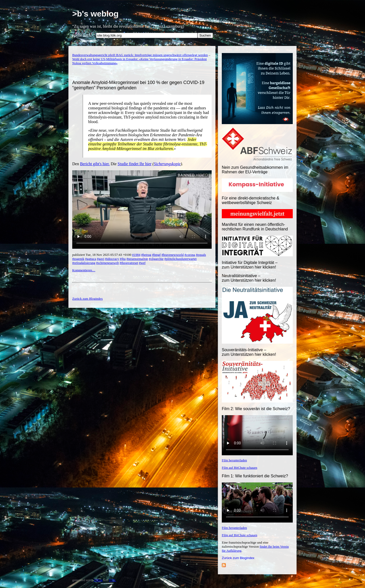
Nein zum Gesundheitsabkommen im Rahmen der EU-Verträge (255, 170)
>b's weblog (95, 14)
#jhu (123, 259)
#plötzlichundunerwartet (181, 259)
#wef (142, 263)
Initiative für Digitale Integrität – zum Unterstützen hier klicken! (250, 265)
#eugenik (78, 259)
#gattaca (91, 259)
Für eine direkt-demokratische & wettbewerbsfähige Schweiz (251, 200)
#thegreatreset (129, 263)
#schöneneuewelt (107, 263)
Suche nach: (82, 35)
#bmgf (156, 255)
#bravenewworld (172, 255)
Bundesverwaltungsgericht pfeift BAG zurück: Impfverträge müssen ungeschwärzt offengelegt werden (140, 55)
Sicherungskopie (167, 164)
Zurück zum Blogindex (238, 558)
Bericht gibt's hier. (95, 164)
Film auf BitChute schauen (240, 468)
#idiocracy (112, 259)
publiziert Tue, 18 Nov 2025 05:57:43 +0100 (102, 255)
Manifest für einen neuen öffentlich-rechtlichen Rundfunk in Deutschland (255, 227)
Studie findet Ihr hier (135, 164)
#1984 (136, 255)
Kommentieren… (84, 270)
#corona (190, 255)
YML (112, 580)
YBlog (98, 580)
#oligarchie (156, 259)
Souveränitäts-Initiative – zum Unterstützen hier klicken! (249, 352)
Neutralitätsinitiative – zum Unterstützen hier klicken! (249, 278)
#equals (201, 255)
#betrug (146, 255)
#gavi (101, 259)
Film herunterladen (234, 460)
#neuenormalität (137, 259)
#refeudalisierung (84, 263)
